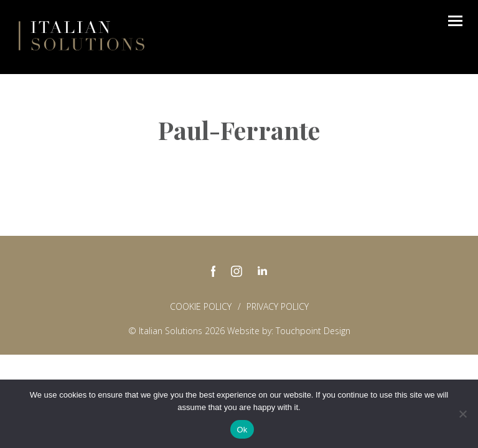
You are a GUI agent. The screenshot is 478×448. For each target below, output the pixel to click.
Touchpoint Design (313, 331)
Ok (242, 430)
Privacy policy (278, 306)
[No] (462, 414)
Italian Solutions (82, 35)
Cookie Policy (201, 306)
